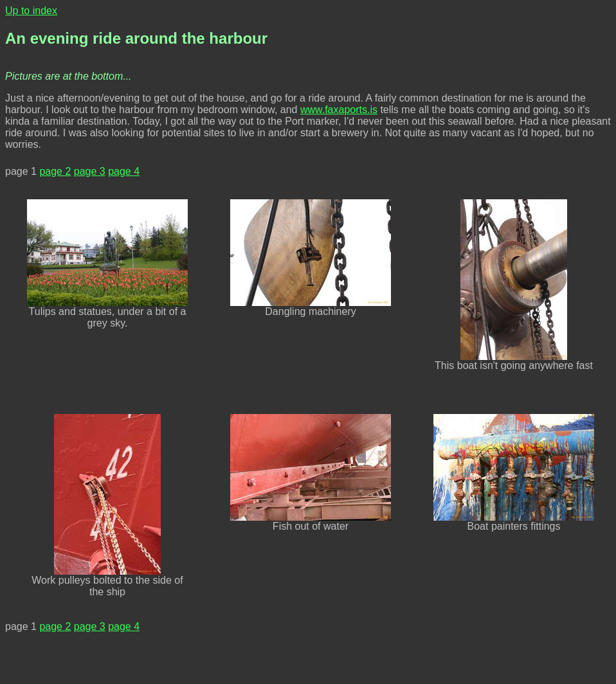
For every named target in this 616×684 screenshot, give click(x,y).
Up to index (31, 11)
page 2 (55, 171)
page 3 (90, 171)
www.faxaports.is (339, 110)
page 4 (124, 171)
